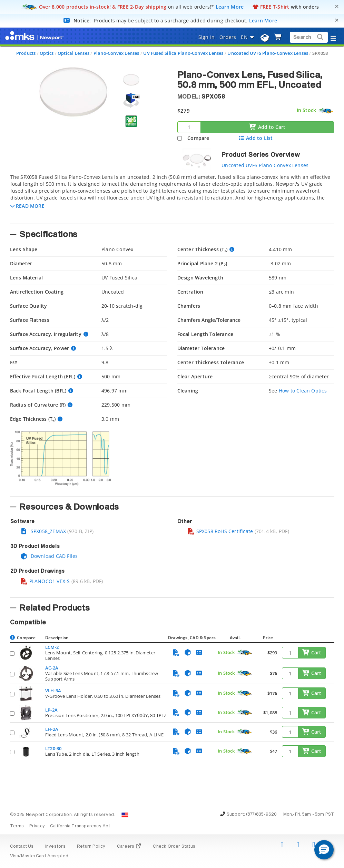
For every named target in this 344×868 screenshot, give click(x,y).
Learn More (230, 7)
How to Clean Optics (303, 391)
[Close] (337, 6)
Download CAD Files (49, 556)
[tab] (172, 197)
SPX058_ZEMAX (43, 531)
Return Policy (91, 847)
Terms (17, 826)
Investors (55, 847)
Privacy (37, 826)
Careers (129, 847)
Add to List (255, 138)
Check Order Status (174, 847)
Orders (228, 37)
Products (26, 53)
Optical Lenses (73, 53)
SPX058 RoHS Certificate (220, 531)
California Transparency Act (80, 826)
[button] (27, 206)
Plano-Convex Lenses (116, 53)
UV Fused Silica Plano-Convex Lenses (183, 53)
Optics (47, 53)
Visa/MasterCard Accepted (39, 856)
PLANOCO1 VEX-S (45, 581)
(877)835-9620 (262, 815)
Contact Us (22, 847)
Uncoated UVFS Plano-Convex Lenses (268, 53)
